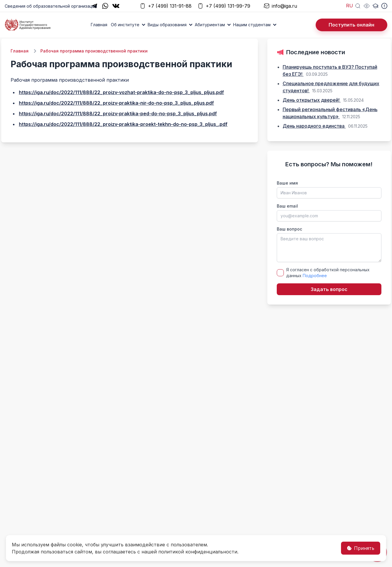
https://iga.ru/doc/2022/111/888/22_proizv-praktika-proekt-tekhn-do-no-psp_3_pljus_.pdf (123, 124)
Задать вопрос (329, 289)
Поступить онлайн (351, 25)
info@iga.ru (280, 6)
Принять (361, 548)
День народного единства (314, 126)
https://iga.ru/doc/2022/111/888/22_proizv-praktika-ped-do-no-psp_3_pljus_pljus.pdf (118, 114)
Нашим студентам (252, 25)
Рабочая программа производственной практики (94, 51)
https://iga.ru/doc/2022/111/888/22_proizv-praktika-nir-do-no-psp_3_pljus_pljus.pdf (116, 103)
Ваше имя (287, 183)
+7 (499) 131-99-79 (224, 6)
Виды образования (167, 25)
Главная (99, 25)
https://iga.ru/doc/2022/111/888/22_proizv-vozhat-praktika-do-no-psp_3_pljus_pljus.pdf (121, 92)
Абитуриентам (210, 25)
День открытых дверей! (312, 100)
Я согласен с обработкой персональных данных (328, 273)
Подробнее (315, 276)
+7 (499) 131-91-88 (166, 6)
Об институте (125, 25)
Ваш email (287, 206)
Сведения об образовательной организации (51, 6)
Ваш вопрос (289, 229)
